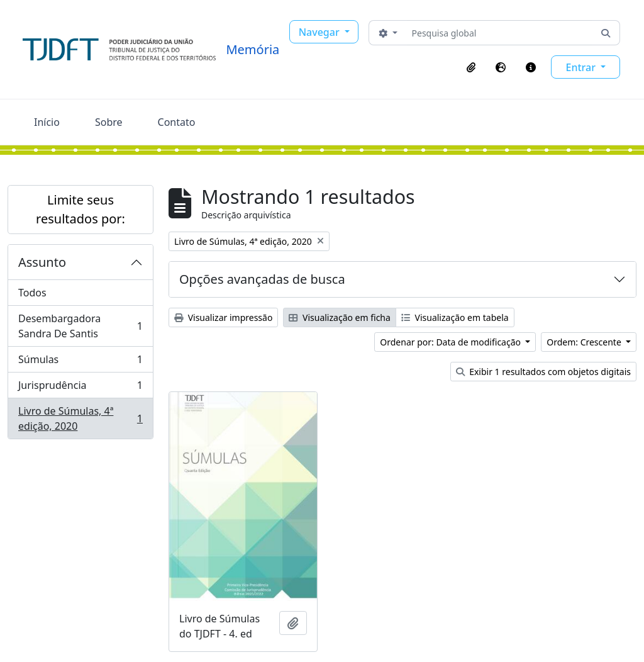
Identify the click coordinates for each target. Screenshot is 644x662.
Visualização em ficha (340, 317)
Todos (32, 293)
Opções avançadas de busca (262, 279)
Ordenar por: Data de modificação (451, 342)
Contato (177, 122)
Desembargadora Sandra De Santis (80, 326)
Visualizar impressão (223, 317)
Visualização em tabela (455, 317)
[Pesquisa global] (500, 33)
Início (47, 122)
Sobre (109, 122)
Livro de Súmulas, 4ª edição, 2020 (80, 418)
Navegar (320, 32)
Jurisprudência (80, 388)
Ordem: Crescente (585, 342)
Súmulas (80, 362)
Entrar (582, 67)
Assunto (42, 262)
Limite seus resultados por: (80, 209)
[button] (471, 67)
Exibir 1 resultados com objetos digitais (543, 372)
